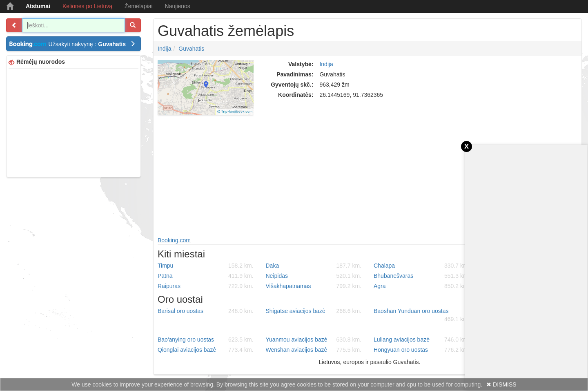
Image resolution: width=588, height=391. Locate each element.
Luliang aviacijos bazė (422, 340)
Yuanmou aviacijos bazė (314, 340)
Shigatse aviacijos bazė (314, 311)
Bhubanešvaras (422, 276)
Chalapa (422, 266)
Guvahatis (191, 49)
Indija (164, 49)
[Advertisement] (73, 122)
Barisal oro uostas (206, 311)
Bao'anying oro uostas (206, 340)
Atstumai (38, 6)
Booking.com (174, 240)
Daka (314, 266)
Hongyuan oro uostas (422, 350)
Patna (206, 276)
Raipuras (206, 286)
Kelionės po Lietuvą (87, 6)
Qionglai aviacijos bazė (206, 350)
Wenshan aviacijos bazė (314, 350)
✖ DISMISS (501, 384)
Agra (422, 286)
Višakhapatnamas (314, 286)
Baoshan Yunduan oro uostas (422, 315)
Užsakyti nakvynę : (92, 44)
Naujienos (178, 6)
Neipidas (314, 276)
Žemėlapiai (138, 6)
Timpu (206, 266)
